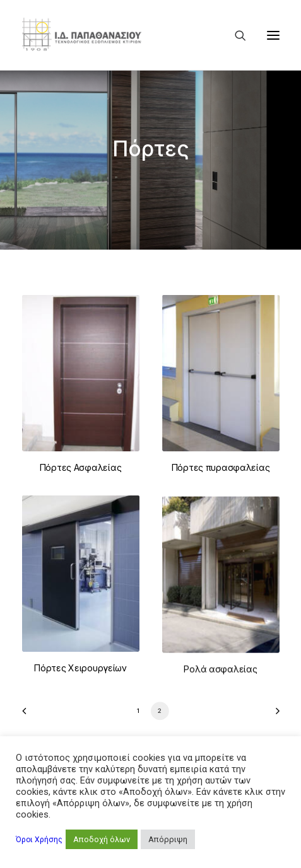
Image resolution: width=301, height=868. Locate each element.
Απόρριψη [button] (168, 839)
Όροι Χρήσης (39, 840)
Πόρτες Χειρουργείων (80, 698)
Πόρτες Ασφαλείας (81, 467)
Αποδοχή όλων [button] (102, 839)
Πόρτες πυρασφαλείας (221, 467)
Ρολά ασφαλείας (220, 721)
